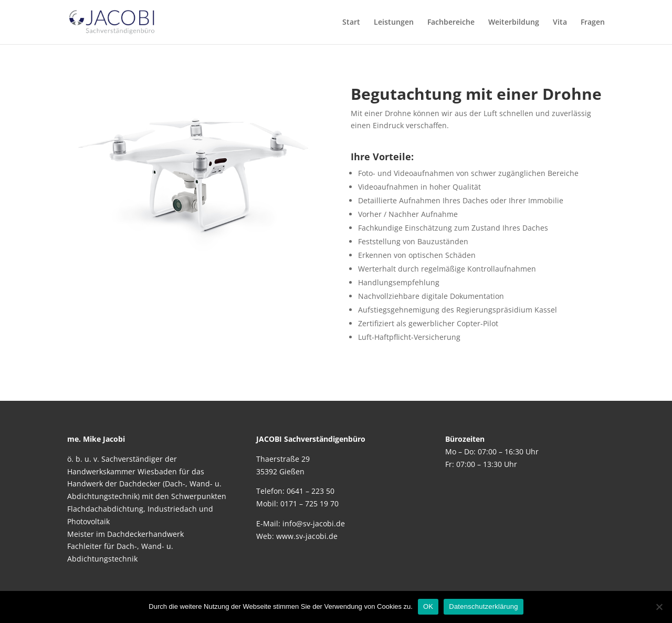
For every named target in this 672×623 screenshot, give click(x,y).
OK (428, 606)
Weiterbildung (514, 23)
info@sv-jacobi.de (314, 523)
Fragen (593, 23)
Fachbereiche (451, 23)
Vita (560, 23)
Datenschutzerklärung (483, 606)
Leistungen (394, 23)
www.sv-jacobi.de (307, 536)
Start (351, 23)
